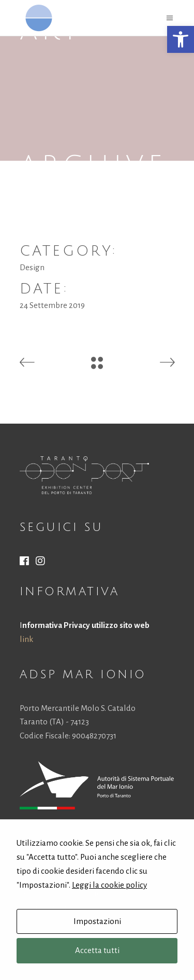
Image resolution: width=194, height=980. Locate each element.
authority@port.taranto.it (88, 865)
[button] (181, 39)
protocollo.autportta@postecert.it (97, 879)
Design (32, 267)
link (26, 639)
